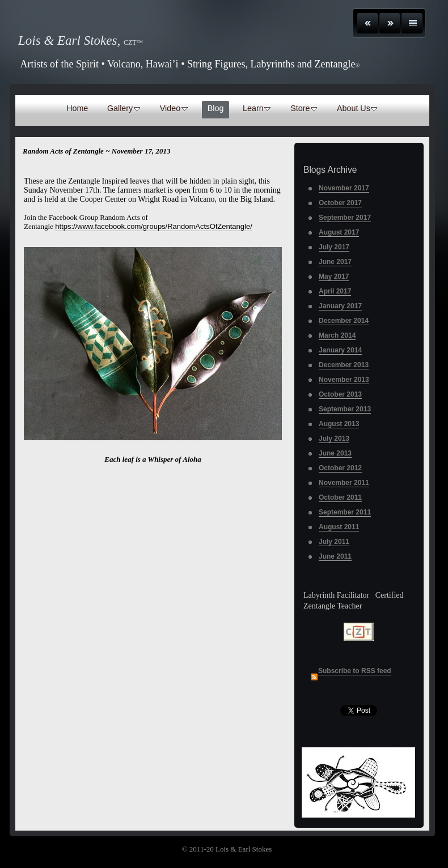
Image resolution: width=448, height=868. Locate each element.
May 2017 (334, 276)
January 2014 (340, 350)
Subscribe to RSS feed (355, 671)
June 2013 (335, 453)
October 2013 (340, 394)
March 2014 (337, 335)
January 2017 (340, 306)
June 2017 (335, 262)
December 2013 (344, 365)
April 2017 (335, 291)
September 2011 (345, 512)
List (412, 23)
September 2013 (345, 409)
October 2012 (340, 468)
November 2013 (344, 380)
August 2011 (339, 527)
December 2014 (344, 321)
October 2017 (340, 203)
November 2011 (344, 483)
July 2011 (334, 542)
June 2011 (335, 556)
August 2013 (339, 424)
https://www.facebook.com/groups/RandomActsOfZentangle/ (154, 226)
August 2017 (339, 232)
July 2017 (334, 247)
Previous (368, 23)
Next (390, 23)
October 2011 (340, 497)
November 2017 (344, 188)
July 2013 (334, 439)
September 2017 (345, 218)
